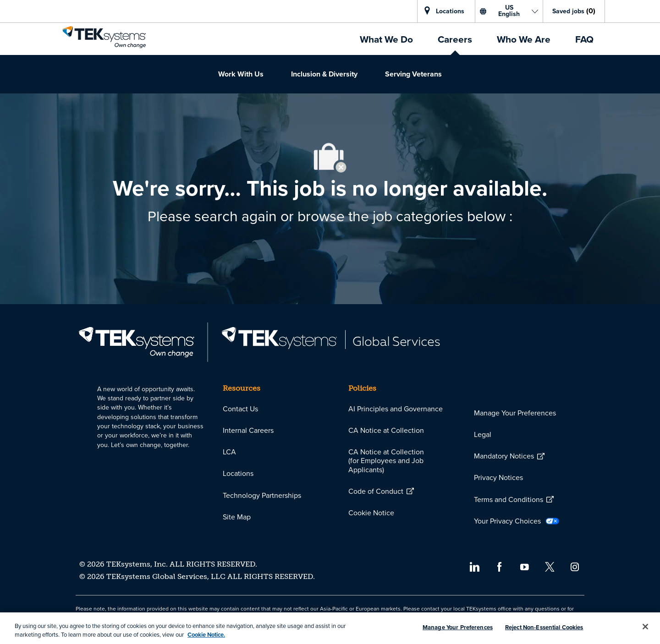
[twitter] (550, 566)
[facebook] (499, 566)
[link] (104, 37)
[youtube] (525, 566)
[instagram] (575, 566)
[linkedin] (474, 566)
